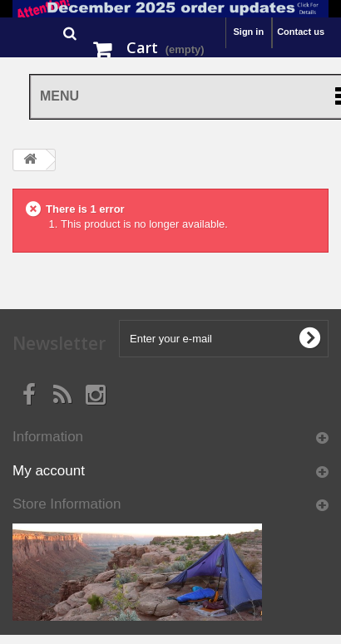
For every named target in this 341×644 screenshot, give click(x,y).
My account (49, 471)
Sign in (248, 32)
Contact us (301, 32)
